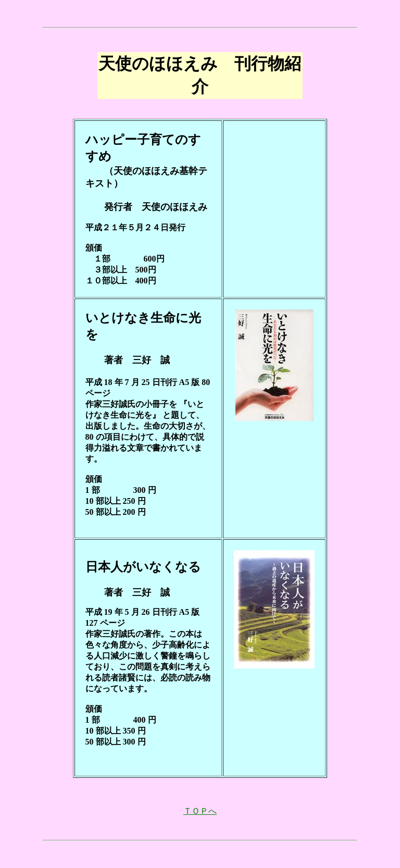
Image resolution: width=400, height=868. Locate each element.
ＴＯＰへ (200, 811)
